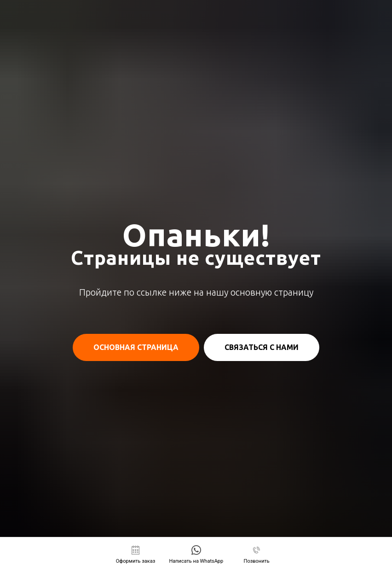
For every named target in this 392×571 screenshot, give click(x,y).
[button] (136, 555)
